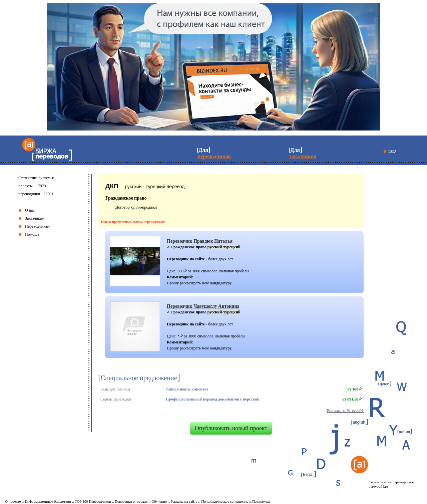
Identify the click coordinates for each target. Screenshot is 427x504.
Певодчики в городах (131, 501)
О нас (30, 210)
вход (392, 151)
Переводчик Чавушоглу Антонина (203, 306)
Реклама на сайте (184, 501)
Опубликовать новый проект (231, 428)
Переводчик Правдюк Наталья (200, 241)
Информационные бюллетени (48, 501)
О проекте (13, 501)
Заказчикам (35, 218)
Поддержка (261, 501)
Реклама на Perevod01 (345, 411)
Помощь (32, 234)
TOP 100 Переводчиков (93, 501)
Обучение (159, 501)
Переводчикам (37, 226)
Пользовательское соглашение (225, 501)
